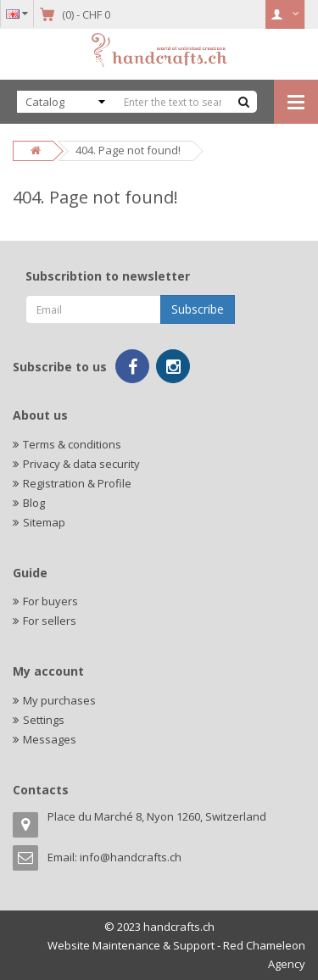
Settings (44, 720)
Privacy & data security (81, 464)
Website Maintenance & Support (131, 945)
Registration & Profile (77, 483)
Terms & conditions (72, 444)
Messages (50, 739)
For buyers (50, 601)
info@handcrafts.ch (131, 857)
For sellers (50, 621)
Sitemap (44, 522)
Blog (34, 503)
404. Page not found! (128, 150)
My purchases (59, 700)
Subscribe (198, 309)
